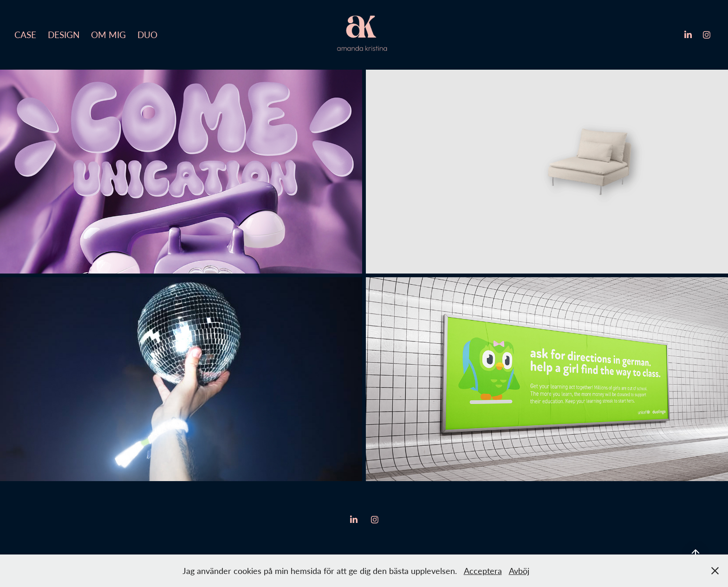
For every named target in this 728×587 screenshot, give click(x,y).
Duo (147, 35)
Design (64, 35)
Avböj (519, 571)
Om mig (108, 35)
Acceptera (483, 571)
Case (25, 35)
